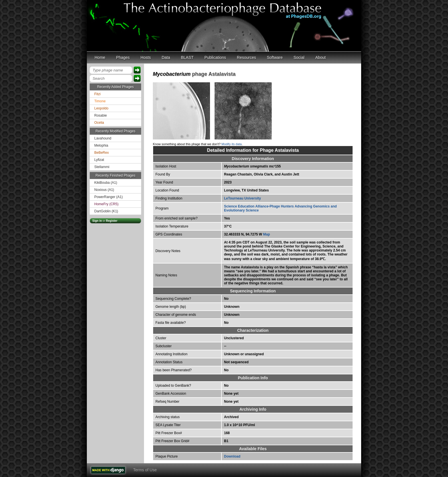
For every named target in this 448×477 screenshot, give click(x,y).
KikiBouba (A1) (106, 183)
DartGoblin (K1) (106, 211)
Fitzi (97, 94)
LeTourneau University (242, 198)
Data (166, 57)
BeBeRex (102, 153)
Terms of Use (145, 470)
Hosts (146, 57)
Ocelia (99, 123)
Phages (123, 57)
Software (275, 57)
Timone (100, 101)
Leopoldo (101, 108)
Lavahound (103, 138)
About (320, 57)
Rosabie (101, 115)
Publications (215, 57)
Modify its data (232, 144)
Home (100, 57)
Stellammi (102, 167)
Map (267, 234)
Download (232, 456)
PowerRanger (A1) (108, 197)
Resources (246, 57)
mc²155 (252, 166)
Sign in (97, 221)
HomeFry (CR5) (106, 204)
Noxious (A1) (104, 190)
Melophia (101, 145)
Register (112, 221)
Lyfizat (99, 160)
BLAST (187, 57)
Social (299, 57)
